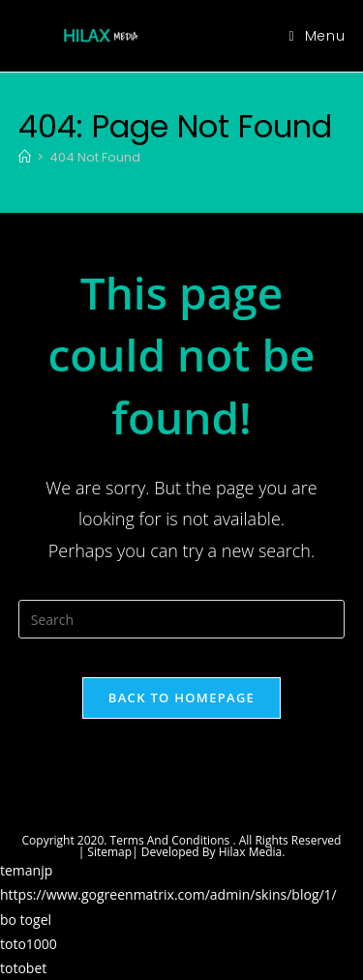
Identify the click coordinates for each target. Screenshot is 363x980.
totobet (23, 968)
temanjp (26, 870)
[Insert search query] (182, 619)
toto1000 (29, 944)
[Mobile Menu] (318, 36)
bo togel (26, 920)
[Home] (25, 157)
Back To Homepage (181, 698)
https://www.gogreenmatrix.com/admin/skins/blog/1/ (168, 894)
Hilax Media (251, 852)
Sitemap (109, 852)
